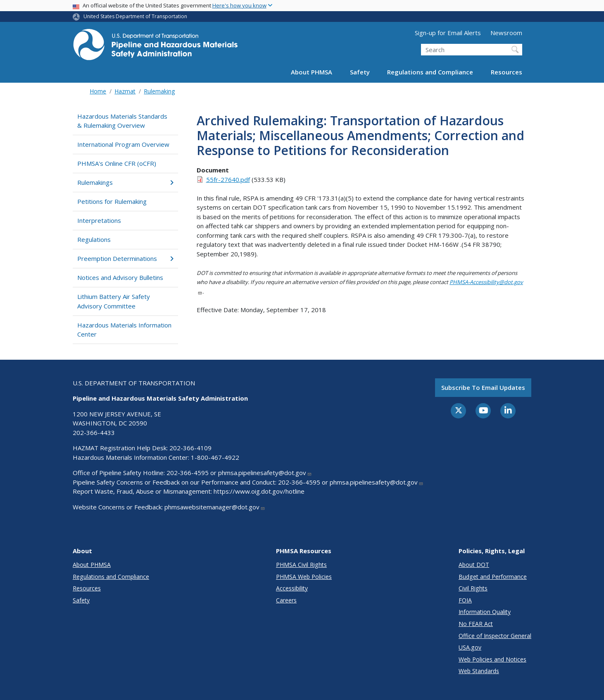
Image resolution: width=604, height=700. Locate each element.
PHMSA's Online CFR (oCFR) (117, 163)
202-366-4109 (190, 448)
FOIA (465, 600)
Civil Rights (473, 588)
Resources (507, 72)
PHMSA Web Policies (304, 577)
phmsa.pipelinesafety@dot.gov (265, 473)
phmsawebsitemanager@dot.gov (215, 507)
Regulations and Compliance (430, 72)
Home (98, 91)
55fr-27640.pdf (228, 179)
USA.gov (470, 647)
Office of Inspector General (495, 636)
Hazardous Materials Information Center (124, 330)
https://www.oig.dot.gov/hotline (259, 491)
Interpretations (99, 220)
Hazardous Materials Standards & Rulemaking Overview (122, 121)
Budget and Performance (493, 577)
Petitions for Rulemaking (112, 201)
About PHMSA (312, 72)
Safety (360, 72)
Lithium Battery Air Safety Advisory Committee (114, 301)
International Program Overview (123, 144)
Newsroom (506, 33)
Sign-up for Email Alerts (448, 33)
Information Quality (485, 612)
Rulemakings (125, 182)
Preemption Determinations (125, 258)
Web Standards (479, 671)
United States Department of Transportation (135, 16)
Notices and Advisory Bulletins (120, 277)
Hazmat (125, 91)
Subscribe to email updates (483, 387)
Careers (286, 600)
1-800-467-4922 (215, 457)
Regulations (94, 239)
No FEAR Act (476, 624)
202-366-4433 (94, 432)
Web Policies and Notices (492, 659)
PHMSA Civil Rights (301, 565)
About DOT (474, 565)
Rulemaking (159, 91)
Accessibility (292, 588)
